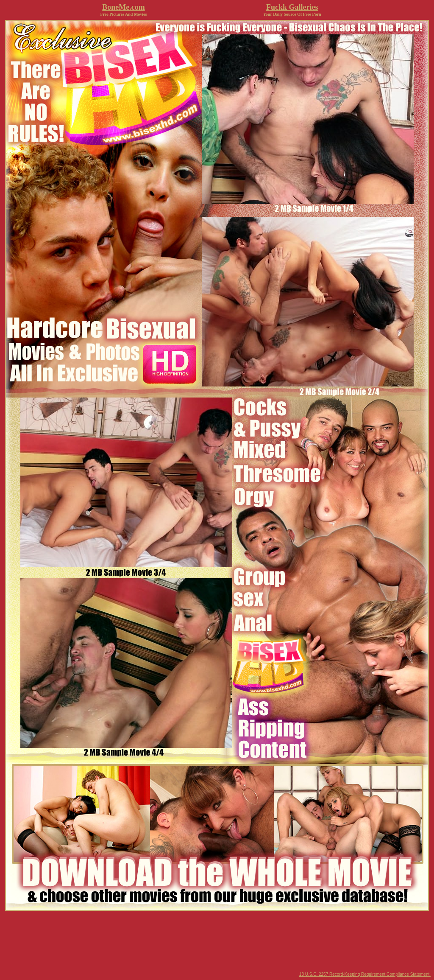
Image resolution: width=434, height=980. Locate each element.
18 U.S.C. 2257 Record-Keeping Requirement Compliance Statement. (365, 974)
